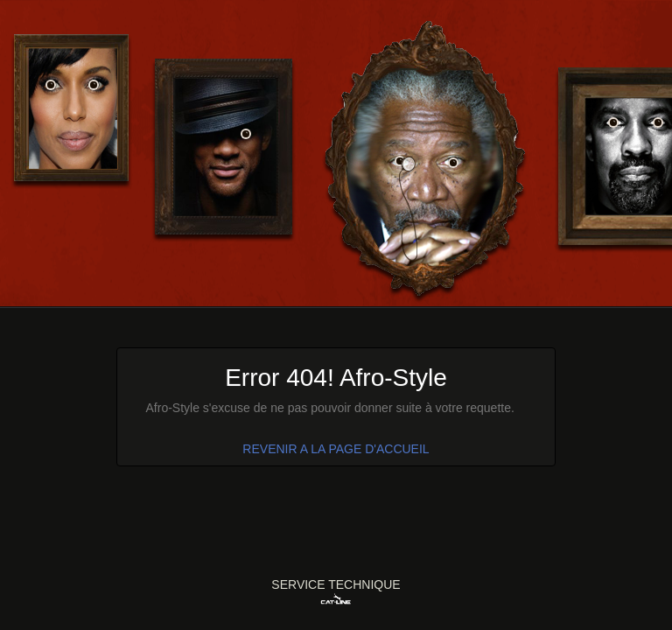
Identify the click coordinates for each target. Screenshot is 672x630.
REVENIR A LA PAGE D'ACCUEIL (336, 449)
